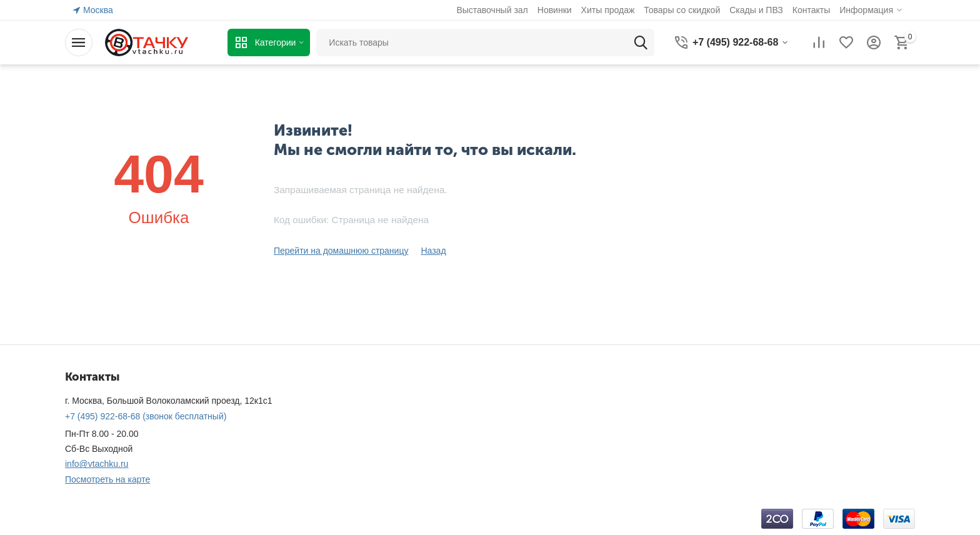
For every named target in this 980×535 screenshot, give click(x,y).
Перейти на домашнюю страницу (341, 251)
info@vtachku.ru (97, 464)
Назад (433, 251)
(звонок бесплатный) (146, 416)
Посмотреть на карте (107, 479)
